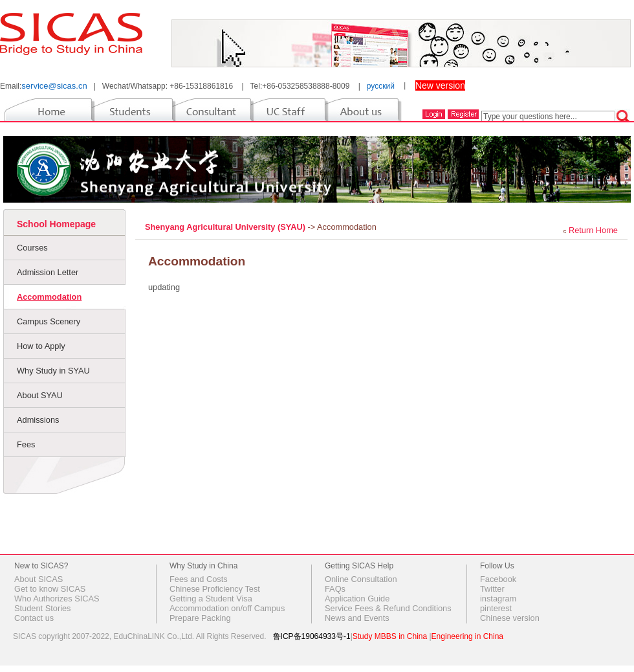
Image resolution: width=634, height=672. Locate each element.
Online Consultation (361, 579)
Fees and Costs (199, 579)
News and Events (357, 618)
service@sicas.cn (54, 86)
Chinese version (510, 618)
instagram (498, 599)
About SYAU (40, 395)
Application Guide (357, 599)
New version (440, 85)
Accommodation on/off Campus (227, 608)
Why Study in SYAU (53, 371)
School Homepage (56, 224)
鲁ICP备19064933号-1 (312, 636)
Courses (32, 248)
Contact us (34, 618)
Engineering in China (467, 636)
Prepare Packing (200, 618)
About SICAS (38, 579)
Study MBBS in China (390, 636)
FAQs (335, 589)
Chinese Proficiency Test (215, 589)
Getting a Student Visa (211, 599)
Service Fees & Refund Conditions (388, 608)
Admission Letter (48, 272)
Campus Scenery (49, 321)
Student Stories (43, 608)
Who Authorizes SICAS (57, 599)
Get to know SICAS (50, 589)
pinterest (496, 608)
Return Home (593, 230)
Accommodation (49, 297)
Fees (26, 444)
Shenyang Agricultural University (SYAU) (226, 227)
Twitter (492, 589)
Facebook (498, 579)
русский (381, 86)
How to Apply (41, 346)
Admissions (38, 420)
